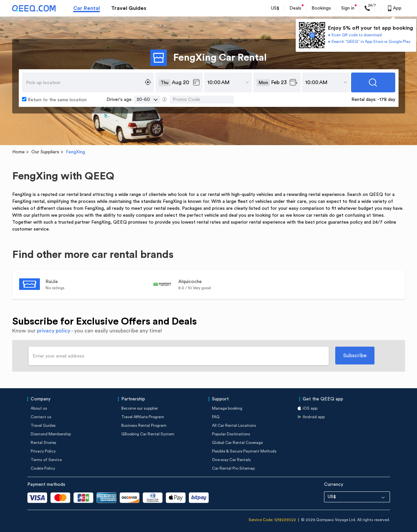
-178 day (386, 100)
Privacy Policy (43, 451)
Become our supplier (140, 408)
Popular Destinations (231, 434)
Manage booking (227, 408)
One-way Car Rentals (231, 460)
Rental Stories (44, 443)
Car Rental (87, 8)
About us (39, 408)
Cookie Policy (43, 468)
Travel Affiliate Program (143, 417)
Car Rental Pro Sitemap (233, 468)
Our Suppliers (45, 152)
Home (18, 152)
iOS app (310, 408)
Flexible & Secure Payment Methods (244, 451)
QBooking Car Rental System (148, 434)
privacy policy (54, 331)
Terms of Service (46, 460)
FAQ (216, 417)
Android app (314, 417)
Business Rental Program (144, 425)
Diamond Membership (51, 434)
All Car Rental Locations (234, 425)
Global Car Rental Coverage (237, 443)
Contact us (41, 417)
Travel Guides (129, 8)
